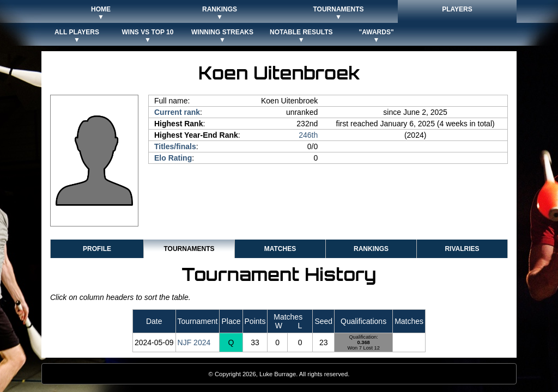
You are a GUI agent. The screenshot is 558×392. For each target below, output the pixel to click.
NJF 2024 (194, 342)
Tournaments (189, 249)
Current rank (177, 112)
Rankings (371, 249)
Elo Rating (173, 158)
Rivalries (462, 249)
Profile (97, 249)
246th (308, 135)
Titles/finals (175, 146)
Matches (280, 249)
